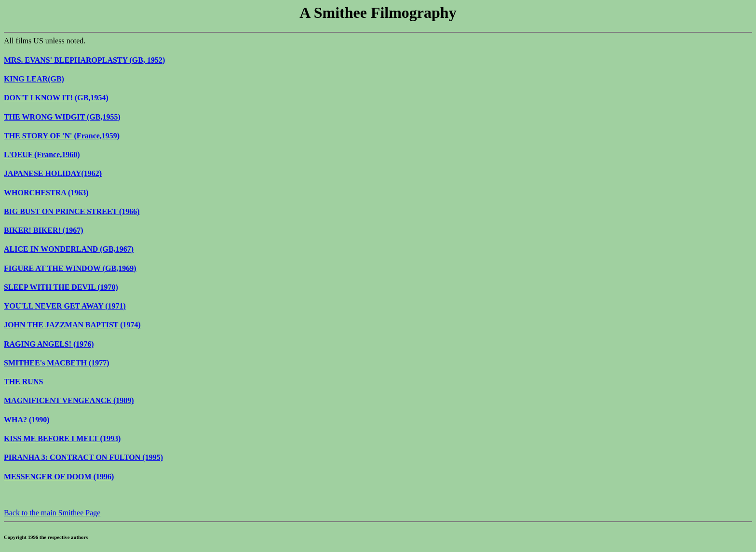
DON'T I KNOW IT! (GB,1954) (56, 98)
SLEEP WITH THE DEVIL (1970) (61, 287)
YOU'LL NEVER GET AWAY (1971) (65, 306)
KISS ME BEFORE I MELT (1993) (62, 438)
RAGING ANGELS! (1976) (49, 344)
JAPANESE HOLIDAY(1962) (53, 173)
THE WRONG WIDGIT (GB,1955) (62, 117)
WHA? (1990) (27, 420)
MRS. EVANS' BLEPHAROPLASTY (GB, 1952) (84, 60)
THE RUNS (23, 382)
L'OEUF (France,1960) (42, 155)
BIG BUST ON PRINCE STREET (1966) (72, 211)
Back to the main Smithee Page (52, 513)
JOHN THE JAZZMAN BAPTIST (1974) (72, 325)
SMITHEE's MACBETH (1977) (57, 363)
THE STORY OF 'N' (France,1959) (62, 136)
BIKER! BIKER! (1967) (43, 230)
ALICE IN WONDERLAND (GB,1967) (69, 249)
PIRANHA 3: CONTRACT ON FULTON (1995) (83, 457)
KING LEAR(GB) (34, 79)
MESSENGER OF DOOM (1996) (59, 477)
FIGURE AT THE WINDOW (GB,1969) (70, 268)
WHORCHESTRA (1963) (46, 193)
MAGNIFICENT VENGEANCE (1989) (69, 400)
